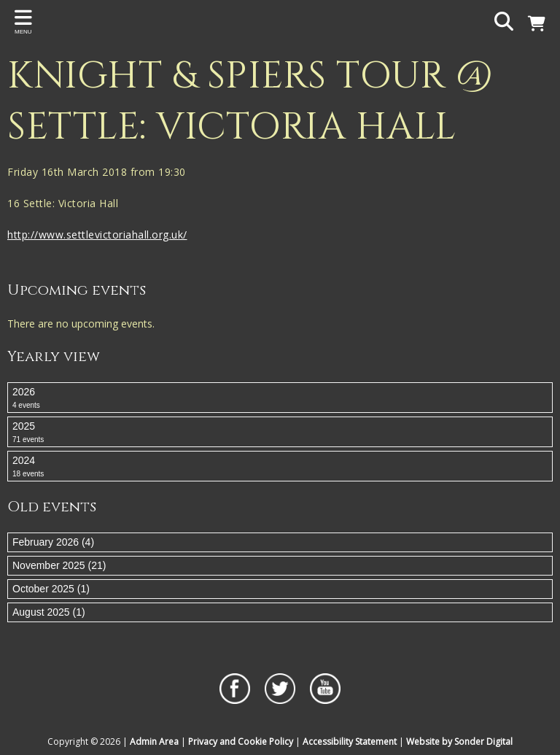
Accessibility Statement (350, 742)
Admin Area (154, 742)
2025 (280, 433)
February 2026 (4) (53, 542)
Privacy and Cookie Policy (241, 742)
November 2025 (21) (59, 565)
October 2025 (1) (51, 589)
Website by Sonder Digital (459, 742)
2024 (280, 467)
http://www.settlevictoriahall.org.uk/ (97, 235)
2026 (280, 398)
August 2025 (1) (49, 612)
